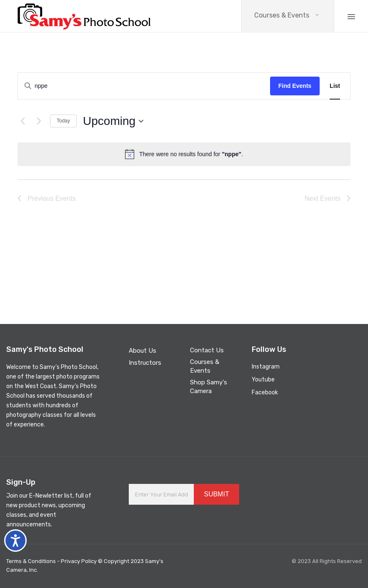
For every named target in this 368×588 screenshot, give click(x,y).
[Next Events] (39, 121)
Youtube (263, 380)
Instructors (145, 363)
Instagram (266, 367)
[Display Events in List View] (335, 86)
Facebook (265, 392)
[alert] (184, 154)
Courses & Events (282, 15)
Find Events (295, 86)
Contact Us (207, 350)
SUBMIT (216, 494)
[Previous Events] (23, 121)
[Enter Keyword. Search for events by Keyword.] (141, 86)
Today (63, 121)
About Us (143, 351)
